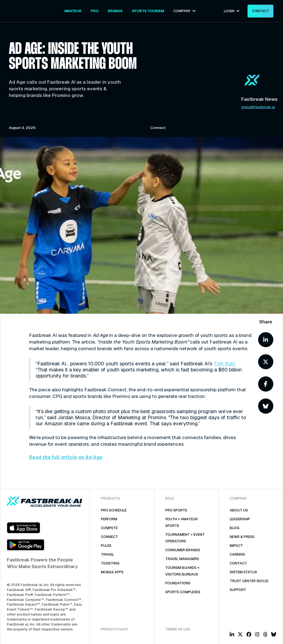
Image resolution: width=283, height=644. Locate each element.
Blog (234, 528)
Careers (237, 554)
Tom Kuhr (224, 364)
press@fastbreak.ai (258, 107)
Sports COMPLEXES (183, 592)
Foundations (178, 583)
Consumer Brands (183, 550)
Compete (109, 528)
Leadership (240, 519)
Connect (109, 537)
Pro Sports (176, 510)
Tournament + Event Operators (185, 538)
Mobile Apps (112, 572)
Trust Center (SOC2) (249, 581)
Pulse (106, 546)
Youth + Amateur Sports (181, 522)
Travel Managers (182, 559)
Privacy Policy (114, 629)
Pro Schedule (114, 510)
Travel (108, 554)
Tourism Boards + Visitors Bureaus (182, 571)
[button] (185, 11)
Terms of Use (178, 629)
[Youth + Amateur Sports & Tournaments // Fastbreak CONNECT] (73, 11)
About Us (239, 510)
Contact (238, 563)
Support (238, 590)
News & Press (242, 537)
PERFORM (109, 519)
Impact (236, 546)
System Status (243, 572)
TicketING (110, 563)
